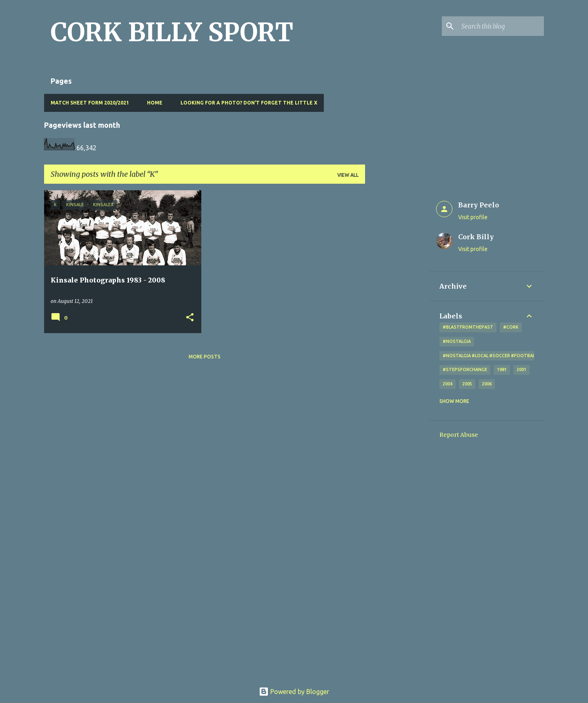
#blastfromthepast (468, 327)
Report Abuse (459, 435)
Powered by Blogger (294, 692)
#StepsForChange (465, 369)
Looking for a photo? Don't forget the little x (249, 103)
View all (348, 175)
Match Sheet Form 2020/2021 (90, 103)
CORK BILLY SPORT (172, 32)
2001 (521, 369)
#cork (511, 327)
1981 (502, 369)
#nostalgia (457, 341)
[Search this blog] (501, 26)
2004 (448, 384)
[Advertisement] (397, 313)
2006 (487, 384)
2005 (467, 384)
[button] (190, 318)
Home (155, 103)
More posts (205, 357)
